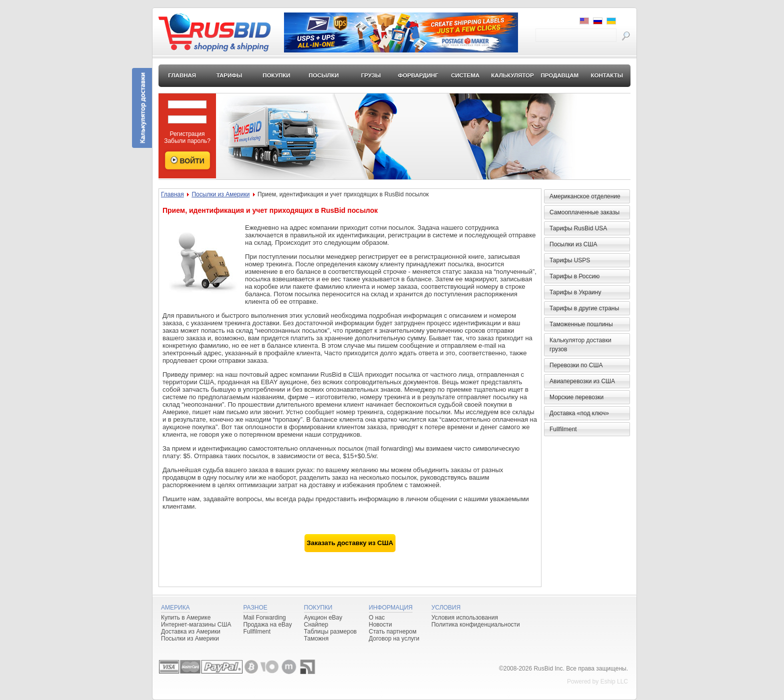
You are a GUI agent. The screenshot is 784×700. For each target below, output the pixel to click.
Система (465, 75)
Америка (175, 608)
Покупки (276, 75)
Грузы (371, 75)
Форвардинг (418, 75)
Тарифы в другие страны (584, 308)
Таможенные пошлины (581, 324)
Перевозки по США (576, 365)
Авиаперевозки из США (582, 381)
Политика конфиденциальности (476, 625)
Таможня (316, 639)
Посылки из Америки (220, 194)
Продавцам (559, 75)
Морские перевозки (576, 397)
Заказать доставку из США (350, 543)
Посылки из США (573, 244)
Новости (380, 625)
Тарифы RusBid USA (578, 228)
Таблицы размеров (330, 632)
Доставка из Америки (191, 632)
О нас (377, 618)
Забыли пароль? (187, 141)
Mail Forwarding (264, 618)
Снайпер (316, 625)
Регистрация (187, 134)
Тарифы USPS (570, 260)
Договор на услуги (394, 639)
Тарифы (229, 75)
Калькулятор (512, 75)
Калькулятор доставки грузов (580, 345)
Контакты (606, 75)
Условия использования (465, 618)
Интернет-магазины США (196, 625)
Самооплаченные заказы (584, 212)
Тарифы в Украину (575, 292)
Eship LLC (614, 682)
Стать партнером (393, 632)
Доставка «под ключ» (579, 413)
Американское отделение (585, 196)
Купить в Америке (186, 618)
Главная (182, 75)
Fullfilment (563, 429)
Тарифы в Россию (574, 276)
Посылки (323, 75)
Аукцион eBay (323, 618)
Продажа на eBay (267, 625)
